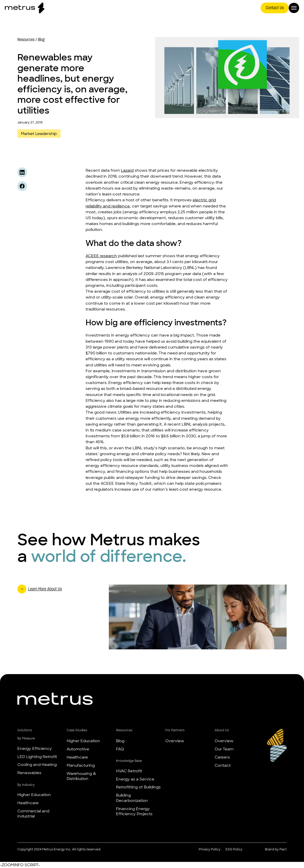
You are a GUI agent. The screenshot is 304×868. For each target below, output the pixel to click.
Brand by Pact (276, 850)
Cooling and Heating (37, 765)
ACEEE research (101, 256)
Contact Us (275, 8)
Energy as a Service (135, 779)
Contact (223, 765)
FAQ (120, 749)
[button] (41, 730)
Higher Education (34, 795)
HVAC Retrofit (129, 771)
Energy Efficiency (35, 748)
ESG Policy (234, 850)
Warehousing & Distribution (81, 776)
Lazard (127, 170)
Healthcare (28, 803)
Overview (175, 741)
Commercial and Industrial (33, 814)
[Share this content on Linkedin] (22, 172)
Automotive (78, 749)
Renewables (29, 773)
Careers (222, 757)
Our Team (224, 749)
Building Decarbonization (132, 798)
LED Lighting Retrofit (37, 757)
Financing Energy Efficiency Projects (134, 811)
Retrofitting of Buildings (138, 787)
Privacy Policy (210, 850)
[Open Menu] (294, 8)
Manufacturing (81, 765)
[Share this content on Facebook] (22, 186)
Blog (120, 741)
